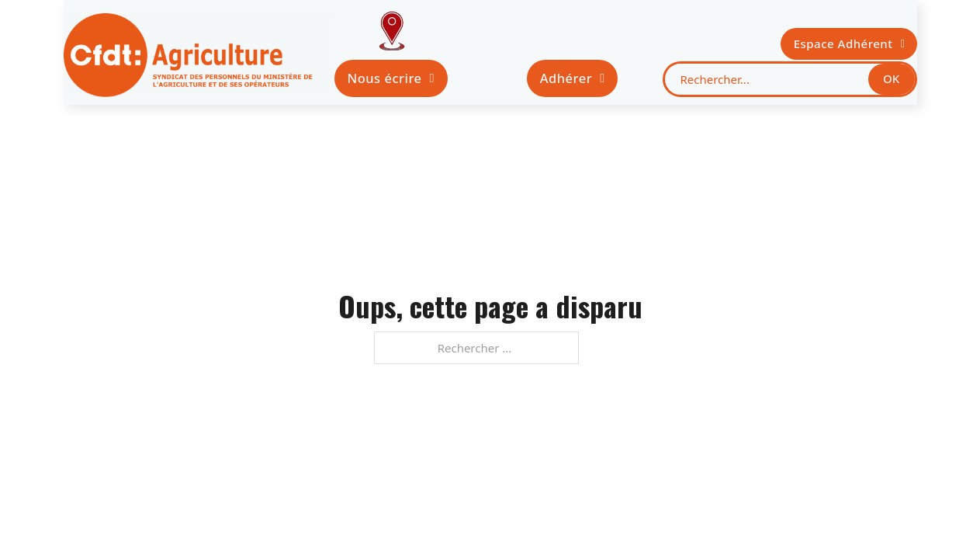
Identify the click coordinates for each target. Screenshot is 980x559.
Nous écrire (391, 78)
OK (891, 78)
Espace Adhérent (850, 43)
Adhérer (573, 78)
